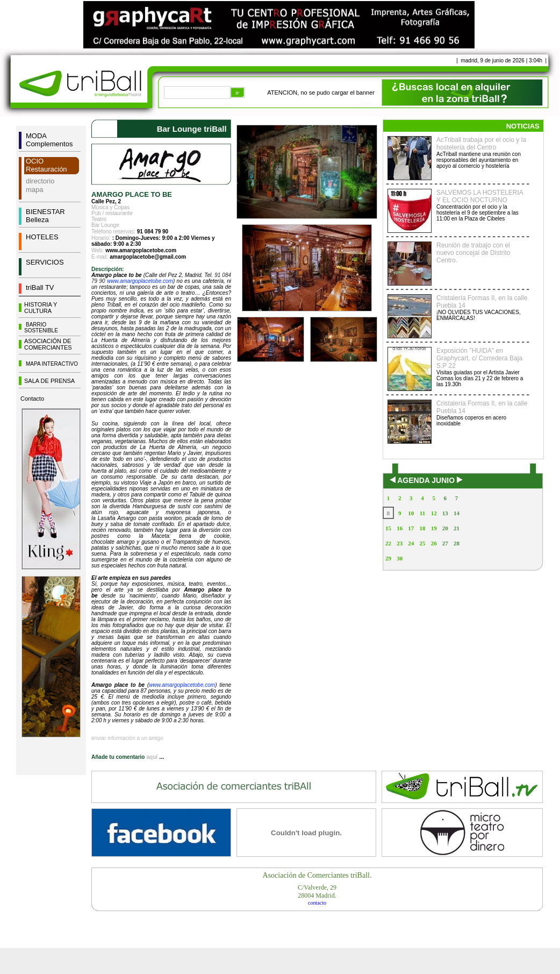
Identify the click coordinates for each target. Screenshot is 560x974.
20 (445, 528)
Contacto (32, 399)
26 (434, 543)
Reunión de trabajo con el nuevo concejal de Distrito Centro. (473, 253)
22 (388, 543)
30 (400, 558)
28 (457, 543)
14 (457, 513)
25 (422, 543)
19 (434, 528)
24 (411, 543)
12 (434, 513)
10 (411, 513)
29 (388, 558)
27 (445, 543)
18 (422, 528)
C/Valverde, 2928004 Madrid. (317, 891)
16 (400, 528)
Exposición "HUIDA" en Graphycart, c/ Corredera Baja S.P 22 (479, 358)
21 (457, 528)
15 (388, 528)
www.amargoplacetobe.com (141, 250)
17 (411, 528)
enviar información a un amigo (127, 738)
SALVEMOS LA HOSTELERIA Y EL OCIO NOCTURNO (480, 196)
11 (422, 513)
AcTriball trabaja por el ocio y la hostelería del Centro (481, 144)
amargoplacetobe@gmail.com (148, 257)
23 (400, 543)
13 (445, 513)
